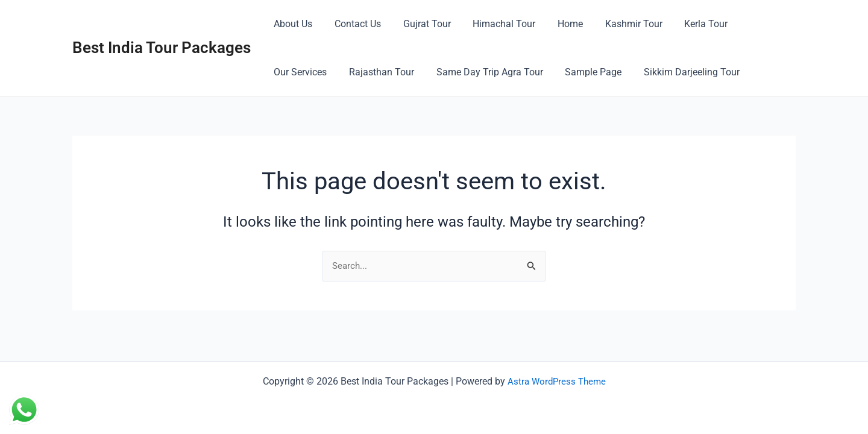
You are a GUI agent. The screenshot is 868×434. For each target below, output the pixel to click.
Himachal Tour (494, 24)
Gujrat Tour (420, 24)
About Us (292, 24)
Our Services (755, 24)
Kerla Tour (688, 24)
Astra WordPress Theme (556, 381)
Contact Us (354, 24)
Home (558, 24)
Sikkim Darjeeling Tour (607, 72)
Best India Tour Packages (162, 48)
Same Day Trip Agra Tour (410, 72)
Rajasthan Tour (305, 72)
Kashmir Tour (618, 24)
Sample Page (511, 72)
